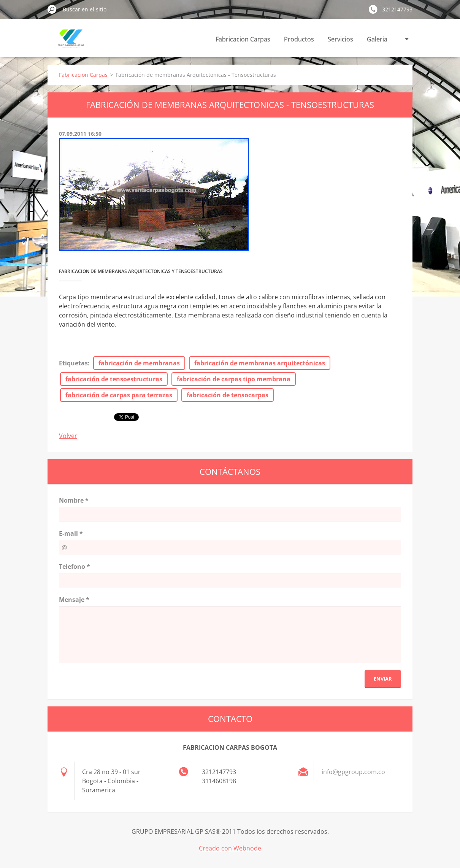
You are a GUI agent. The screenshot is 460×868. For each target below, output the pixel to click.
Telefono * (75, 567)
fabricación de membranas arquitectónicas (260, 363)
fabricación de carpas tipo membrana (234, 379)
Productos (299, 39)
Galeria (377, 39)
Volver (68, 436)
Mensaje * (74, 600)
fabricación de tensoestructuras (114, 379)
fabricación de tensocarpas (228, 395)
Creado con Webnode (230, 848)
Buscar (52, 9)
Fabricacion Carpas (243, 39)
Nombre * (74, 500)
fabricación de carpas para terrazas (119, 395)
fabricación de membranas (139, 363)
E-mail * (71, 533)
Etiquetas (73, 363)
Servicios (340, 39)
